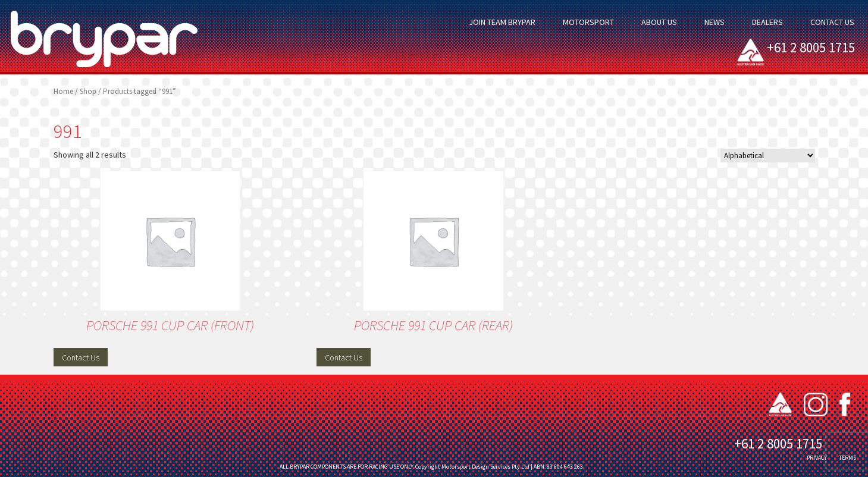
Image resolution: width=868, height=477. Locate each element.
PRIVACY (817, 458)
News (715, 22)
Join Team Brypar (502, 22)
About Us (659, 22)
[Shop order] (768, 156)
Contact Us (832, 22)
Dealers (767, 22)
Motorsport (588, 22)
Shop (88, 91)
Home (63, 91)
